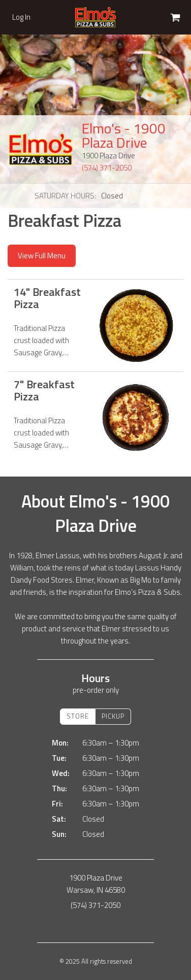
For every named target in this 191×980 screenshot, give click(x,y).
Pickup (113, 716)
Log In (21, 17)
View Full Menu (42, 256)
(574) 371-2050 (107, 168)
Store (78, 716)
